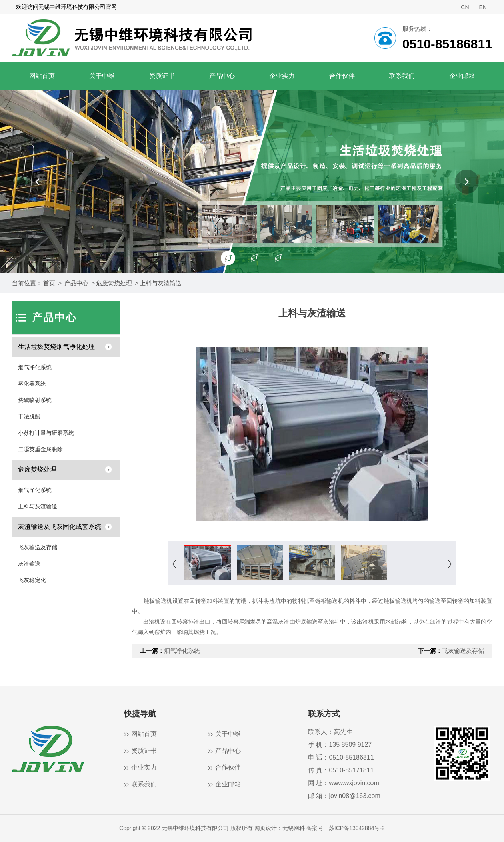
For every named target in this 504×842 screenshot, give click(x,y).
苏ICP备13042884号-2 (357, 828)
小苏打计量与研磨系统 (46, 433)
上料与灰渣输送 (161, 283)
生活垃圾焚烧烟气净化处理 (56, 347)
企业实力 (282, 76)
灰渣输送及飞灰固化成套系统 (60, 527)
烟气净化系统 (35, 367)
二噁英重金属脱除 (40, 449)
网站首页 (42, 76)
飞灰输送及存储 (38, 547)
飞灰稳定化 (32, 580)
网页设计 (266, 828)
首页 (49, 283)
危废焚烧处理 (114, 283)
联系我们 (402, 76)
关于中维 (102, 76)
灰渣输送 (29, 564)
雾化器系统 (32, 384)
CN (465, 7)
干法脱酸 (29, 416)
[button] (37, 182)
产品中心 (222, 76)
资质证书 (162, 76)
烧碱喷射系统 (35, 400)
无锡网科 (294, 828)
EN (483, 7)
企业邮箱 (462, 76)
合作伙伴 (342, 76)
